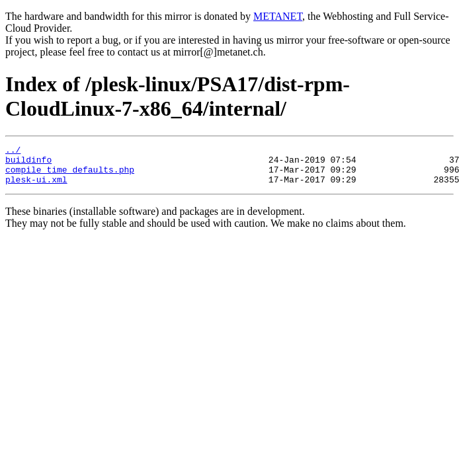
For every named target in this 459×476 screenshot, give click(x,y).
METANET (278, 16)
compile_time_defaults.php (70, 175)
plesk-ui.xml (36, 187)
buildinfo (28, 163)
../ (13, 151)
